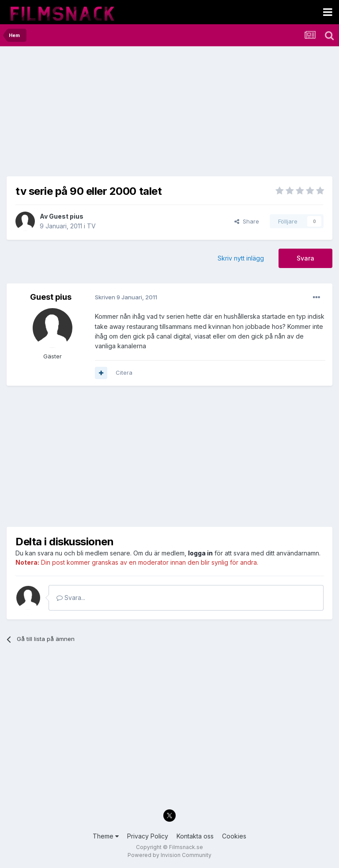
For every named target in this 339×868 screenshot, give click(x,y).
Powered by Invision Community (169, 855)
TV (91, 226)
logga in (200, 553)
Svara (305, 258)
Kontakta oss (195, 836)
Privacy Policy (148, 836)
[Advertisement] (110, 115)
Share (247, 221)
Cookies (234, 836)
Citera (124, 373)
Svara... (71, 598)
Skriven (126, 297)
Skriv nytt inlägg (241, 258)
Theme (106, 836)
